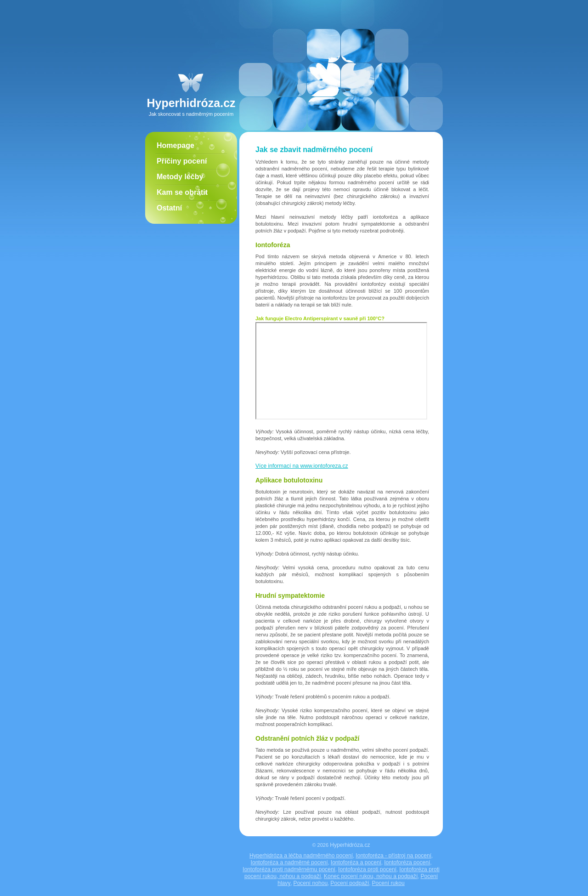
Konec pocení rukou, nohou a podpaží (371, 876)
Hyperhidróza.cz (350, 845)
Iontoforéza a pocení (356, 862)
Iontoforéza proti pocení (367, 869)
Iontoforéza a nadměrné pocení (289, 862)
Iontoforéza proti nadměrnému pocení (289, 869)
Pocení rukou (388, 883)
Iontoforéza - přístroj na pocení (393, 856)
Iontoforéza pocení (407, 862)
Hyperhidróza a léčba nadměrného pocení (301, 856)
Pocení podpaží (350, 883)
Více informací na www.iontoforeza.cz (302, 466)
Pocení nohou (311, 883)
